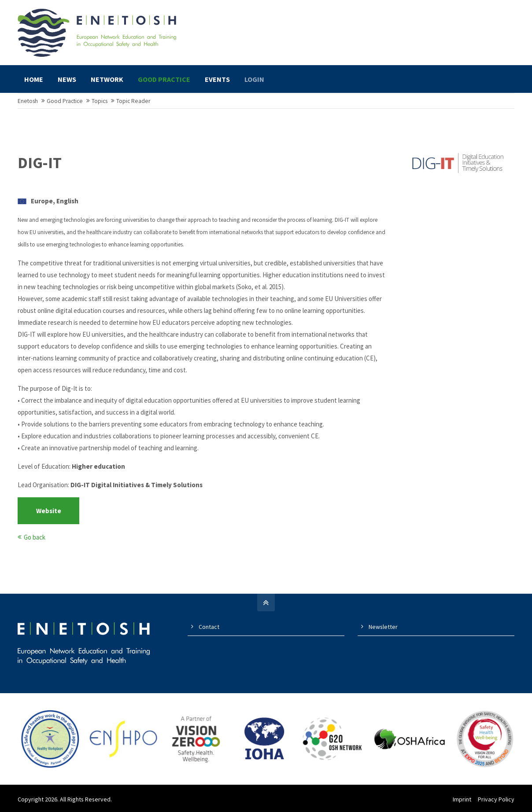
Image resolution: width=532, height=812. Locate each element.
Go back (35, 537)
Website (49, 511)
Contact (209, 627)
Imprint (462, 799)
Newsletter (383, 627)
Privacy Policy (496, 799)
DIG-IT (40, 163)
